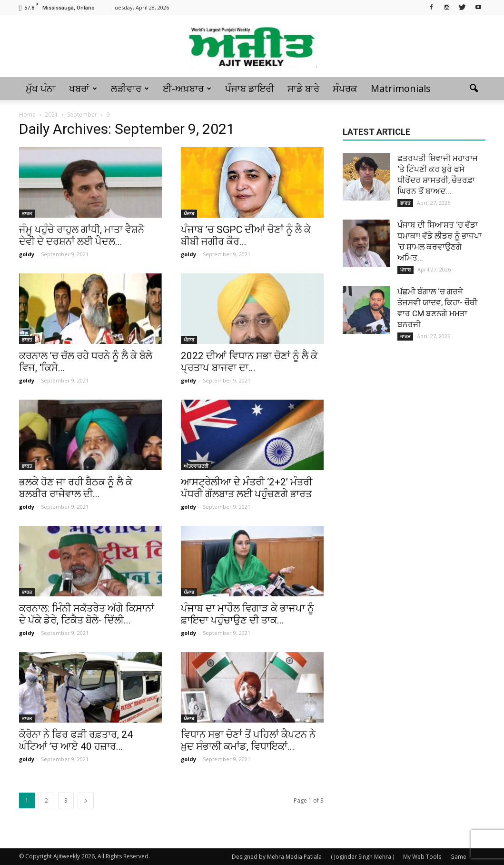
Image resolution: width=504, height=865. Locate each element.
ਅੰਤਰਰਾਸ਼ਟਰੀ (196, 466)
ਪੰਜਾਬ (189, 213)
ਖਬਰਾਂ (83, 88)
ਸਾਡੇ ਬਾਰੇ (303, 88)
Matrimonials (401, 88)
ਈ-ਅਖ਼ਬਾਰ (187, 88)
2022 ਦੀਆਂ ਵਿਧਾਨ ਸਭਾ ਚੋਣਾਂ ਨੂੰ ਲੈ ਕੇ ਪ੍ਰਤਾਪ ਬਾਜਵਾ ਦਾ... (249, 362)
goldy (27, 254)
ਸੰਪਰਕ (345, 88)
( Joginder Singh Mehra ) (362, 857)
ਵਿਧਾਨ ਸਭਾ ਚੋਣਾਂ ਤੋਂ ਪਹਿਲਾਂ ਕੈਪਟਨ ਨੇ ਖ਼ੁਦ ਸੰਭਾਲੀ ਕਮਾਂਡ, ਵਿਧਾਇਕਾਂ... (248, 740)
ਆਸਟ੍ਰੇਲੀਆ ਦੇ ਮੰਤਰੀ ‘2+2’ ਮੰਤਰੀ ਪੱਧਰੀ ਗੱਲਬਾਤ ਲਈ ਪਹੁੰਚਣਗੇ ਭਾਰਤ (247, 488)
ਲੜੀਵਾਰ (130, 88)
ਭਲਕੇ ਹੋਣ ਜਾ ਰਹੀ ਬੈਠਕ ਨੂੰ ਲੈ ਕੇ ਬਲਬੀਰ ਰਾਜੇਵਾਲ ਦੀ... (76, 488)
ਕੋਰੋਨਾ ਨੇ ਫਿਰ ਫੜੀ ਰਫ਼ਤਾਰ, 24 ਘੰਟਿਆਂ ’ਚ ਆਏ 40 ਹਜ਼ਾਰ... (76, 740)
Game (458, 857)
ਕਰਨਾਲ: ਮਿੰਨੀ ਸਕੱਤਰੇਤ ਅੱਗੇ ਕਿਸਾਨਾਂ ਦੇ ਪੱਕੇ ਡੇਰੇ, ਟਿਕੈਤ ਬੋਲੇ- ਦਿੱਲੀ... (87, 614)
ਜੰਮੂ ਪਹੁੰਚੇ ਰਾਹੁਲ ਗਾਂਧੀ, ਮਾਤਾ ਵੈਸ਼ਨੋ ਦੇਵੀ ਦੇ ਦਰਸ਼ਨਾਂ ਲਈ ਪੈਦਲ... (82, 236)
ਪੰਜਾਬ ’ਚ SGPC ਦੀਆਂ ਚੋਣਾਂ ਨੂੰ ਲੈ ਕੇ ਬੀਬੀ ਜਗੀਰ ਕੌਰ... (246, 236)
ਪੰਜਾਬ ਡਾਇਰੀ (250, 88)
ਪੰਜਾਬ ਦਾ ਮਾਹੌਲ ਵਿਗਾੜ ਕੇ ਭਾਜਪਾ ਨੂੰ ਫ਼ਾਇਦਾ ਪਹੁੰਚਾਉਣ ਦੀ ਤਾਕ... (247, 614)
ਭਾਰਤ (27, 213)
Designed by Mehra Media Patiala (277, 857)
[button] (474, 89)
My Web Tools (422, 857)
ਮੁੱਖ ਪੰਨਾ (41, 88)
